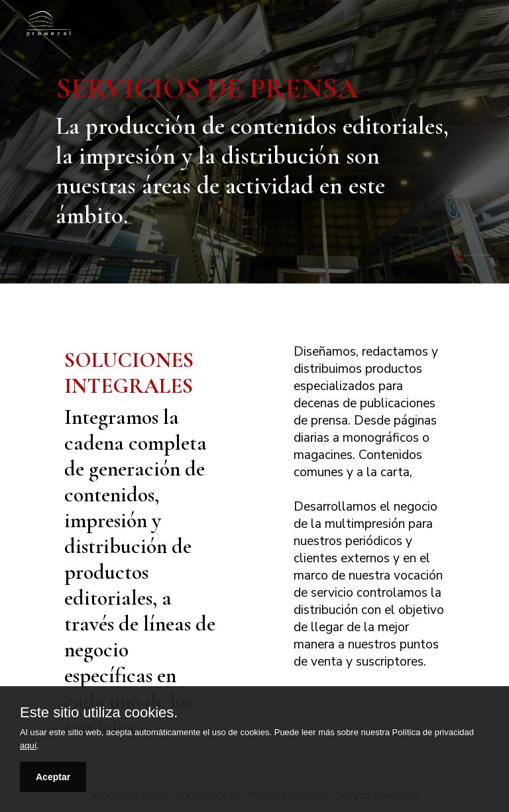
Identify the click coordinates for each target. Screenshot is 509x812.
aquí (28, 745)
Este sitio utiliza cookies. (99, 713)
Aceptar (53, 777)
